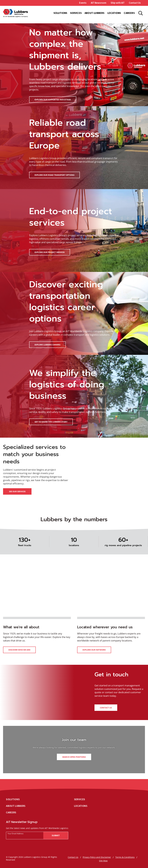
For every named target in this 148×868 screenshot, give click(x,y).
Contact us (106, 708)
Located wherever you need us (105, 627)
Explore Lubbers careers (47, 345)
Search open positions (74, 757)
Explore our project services (50, 252)
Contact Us (135, 3)
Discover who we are (19, 650)
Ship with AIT (118, 3)
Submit (56, 835)
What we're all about (21, 627)
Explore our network (94, 650)
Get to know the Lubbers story (51, 422)
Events (83, 3)
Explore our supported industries (53, 100)
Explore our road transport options (54, 175)
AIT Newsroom (99, 3)
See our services (17, 491)
